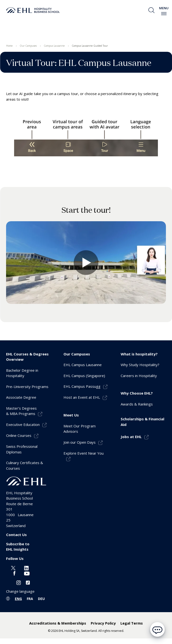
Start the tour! (86, 210)
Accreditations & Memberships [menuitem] (58, 623)
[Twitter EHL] (13, 567)
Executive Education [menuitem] (23, 424)
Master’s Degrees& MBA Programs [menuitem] (21, 411)
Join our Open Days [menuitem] (80, 442)
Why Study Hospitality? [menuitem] (140, 365)
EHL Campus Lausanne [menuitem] (83, 365)
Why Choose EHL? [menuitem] (137, 393)
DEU (41, 599)
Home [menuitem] (9, 46)
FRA (30, 599)
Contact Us (16, 535)
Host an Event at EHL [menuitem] (82, 397)
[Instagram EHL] (19, 582)
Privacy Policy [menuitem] (103, 623)
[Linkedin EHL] (26, 567)
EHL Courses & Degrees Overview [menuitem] (27, 357)
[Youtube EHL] (27, 573)
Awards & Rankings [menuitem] (137, 404)
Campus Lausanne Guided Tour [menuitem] (90, 46)
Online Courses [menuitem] (19, 435)
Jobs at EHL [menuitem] (131, 437)
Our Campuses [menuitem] (28, 46)
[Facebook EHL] (14, 573)
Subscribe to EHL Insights (18, 547)
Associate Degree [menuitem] (21, 397)
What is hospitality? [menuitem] (139, 354)
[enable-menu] (164, 14)
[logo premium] (33, 10)
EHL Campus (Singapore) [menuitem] (84, 376)
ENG (18, 599)
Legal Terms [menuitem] (132, 623)
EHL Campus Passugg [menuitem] (82, 386)
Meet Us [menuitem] (71, 415)
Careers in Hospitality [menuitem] (139, 376)
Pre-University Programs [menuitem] (27, 387)
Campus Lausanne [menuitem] (54, 46)
